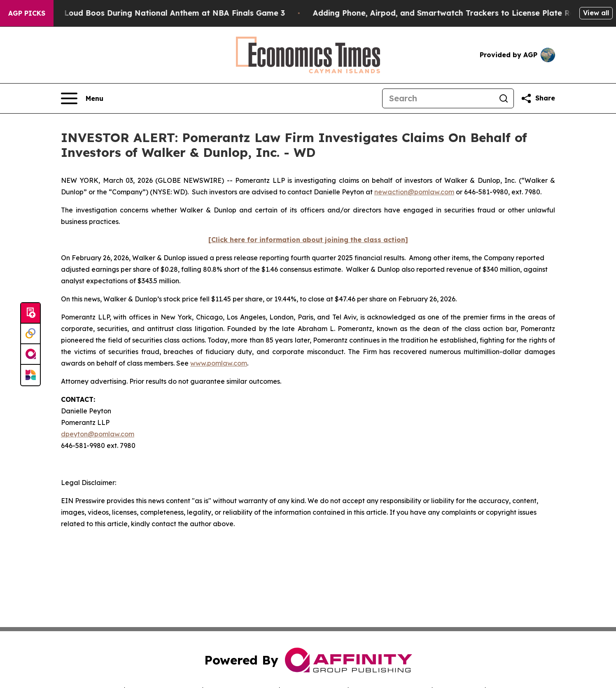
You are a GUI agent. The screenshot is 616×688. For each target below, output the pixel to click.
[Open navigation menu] (82, 98)
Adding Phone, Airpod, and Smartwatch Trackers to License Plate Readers (461, 13)
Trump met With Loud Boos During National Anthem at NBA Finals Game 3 (149, 13)
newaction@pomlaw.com (414, 192)
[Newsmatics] (30, 375)
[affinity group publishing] (30, 354)
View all (596, 13)
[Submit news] (30, 313)
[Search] (438, 98)
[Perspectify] (30, 334)
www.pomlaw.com (219, 363)
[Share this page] (538, 98)
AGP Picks (27, 13)
